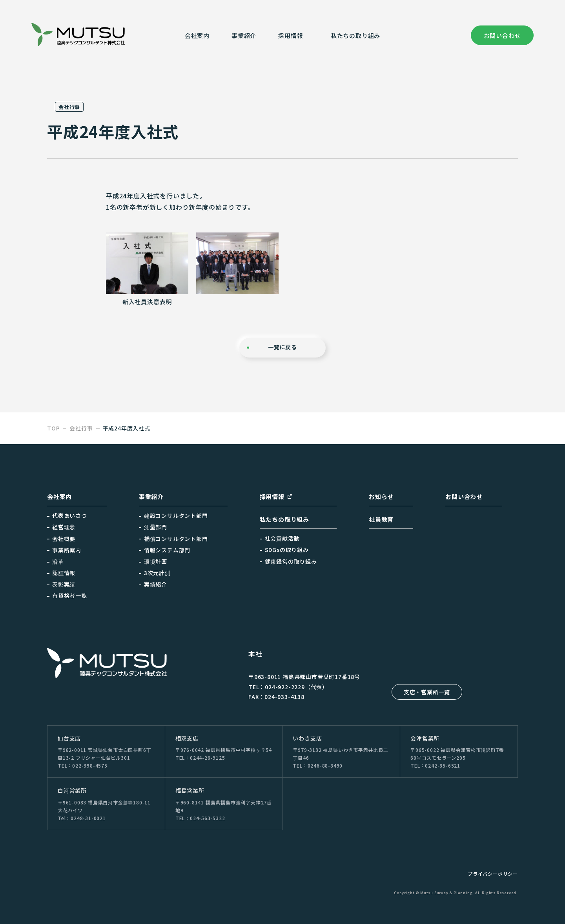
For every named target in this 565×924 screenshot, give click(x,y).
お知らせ (381, 496)
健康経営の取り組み (291, 561)
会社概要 (64, 539)
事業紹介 (244, 35)
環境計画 (156, 561)
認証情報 (64, 573)
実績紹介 (156, 584)
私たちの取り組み (355, 35)
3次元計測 (157, 573)
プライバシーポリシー (493, 874)
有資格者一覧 (70, 595)
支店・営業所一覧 (427, 692)
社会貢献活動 (282, 538)
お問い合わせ (502, 35)
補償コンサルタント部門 (176, 539)
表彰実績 (64, 584)
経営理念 (64, 527)
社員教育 (381, 519)
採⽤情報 (291, 35)
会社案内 (197, 35)
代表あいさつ (70, 516)
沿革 (58, 561)
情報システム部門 (167, 550)
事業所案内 (67, 550)
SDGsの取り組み (287, 550)
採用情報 (272, 496)
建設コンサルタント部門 (176, 516)
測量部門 (156, 527)
